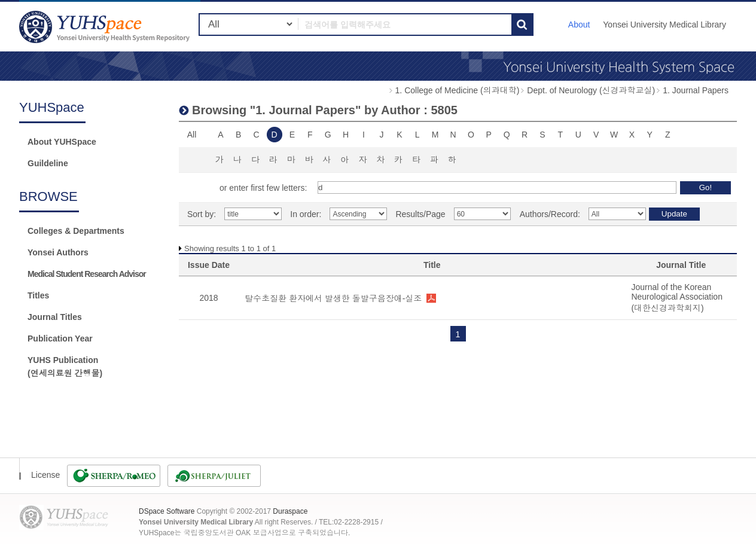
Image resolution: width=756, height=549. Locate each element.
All (192, 135)
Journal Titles (55, 317)
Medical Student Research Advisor (87, 274)
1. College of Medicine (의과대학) (458, 90)
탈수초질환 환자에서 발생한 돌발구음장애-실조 (333, 298)
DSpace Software (167, 511)
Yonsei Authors (58, 252)
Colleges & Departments (76, 231)
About (579, 25)
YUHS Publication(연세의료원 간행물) (65, 367)
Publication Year (60, 338)
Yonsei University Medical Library (664, 25)
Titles (38, 295)
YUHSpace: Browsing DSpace (106, 27)
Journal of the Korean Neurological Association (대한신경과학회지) (677, 298)
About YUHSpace (62, 142)
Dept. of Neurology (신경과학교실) (591, 90)
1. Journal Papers (696, 90)
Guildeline (48, 163)
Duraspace (290, 511)
